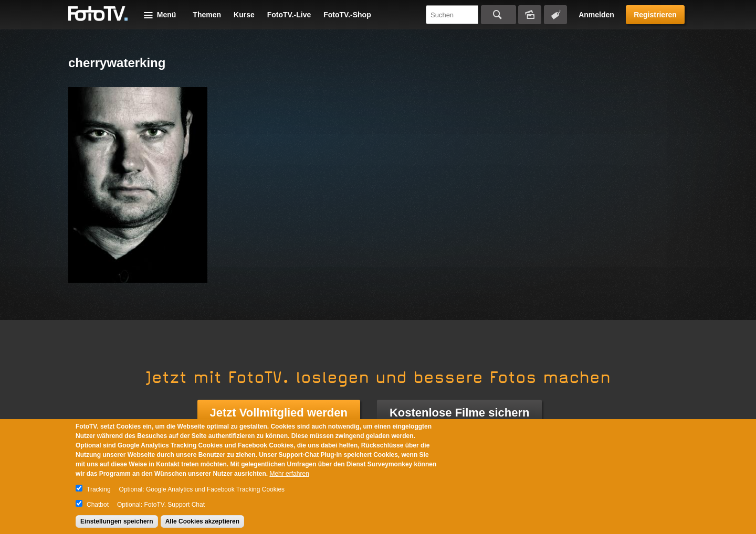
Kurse (244, 15)
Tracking (99, 489)
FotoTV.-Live (289, 15)
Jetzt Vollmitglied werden (279, 413)
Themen (207, 15)
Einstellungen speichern (117, 521)
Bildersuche (530, 15)
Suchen (498, 15)
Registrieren (655, 15)
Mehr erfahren (289, 474)
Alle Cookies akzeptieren (202, 521)
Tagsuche (555, 15)
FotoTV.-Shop (347, 15)
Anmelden (596, 15)
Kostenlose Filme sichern (460, 413)
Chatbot (98, 505)
